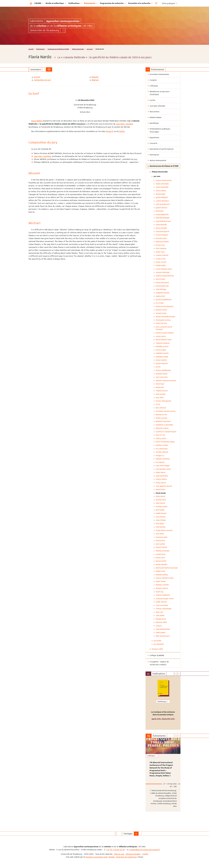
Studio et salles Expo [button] (56, 3)
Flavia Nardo (161, 493)
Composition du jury (42, 80)
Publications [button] (75, 3)
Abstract (95, 80)
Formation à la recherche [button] (140, 3)
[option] (163, 703)
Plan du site (119, 854)
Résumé (95, 77)
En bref (37, 77)
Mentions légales (133, 854)
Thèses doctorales (78, 49)
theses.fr (110, 131)
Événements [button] (91, 3)
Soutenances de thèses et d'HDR (58, 49)
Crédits (145, 854)
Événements (40, 49)
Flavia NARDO (37, 121)
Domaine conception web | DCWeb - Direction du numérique (111, 857)
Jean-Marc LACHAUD (125, 124)
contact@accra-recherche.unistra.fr (145, 850)
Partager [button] (128, 834)
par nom (90, 49)
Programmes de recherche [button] (113, 3)
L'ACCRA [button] (39, 3)
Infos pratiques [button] (170, 3)
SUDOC (122, 131)
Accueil (31, 49)
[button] (156, 3)
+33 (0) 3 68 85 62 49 (115, 850)
